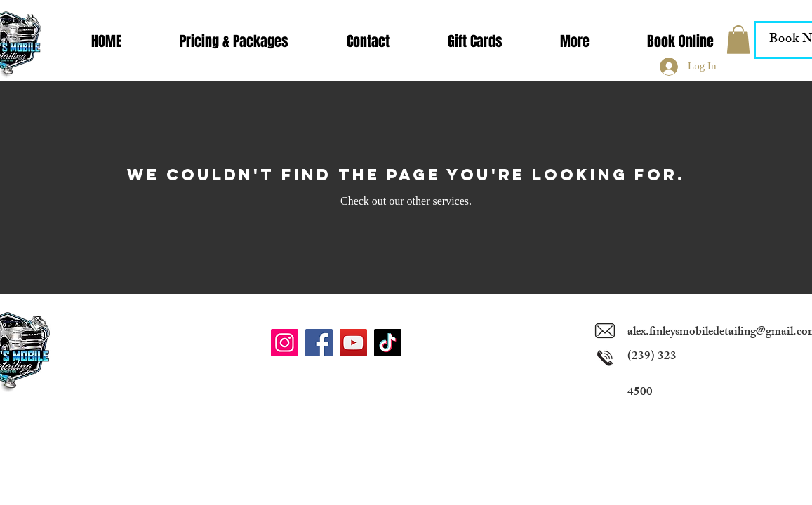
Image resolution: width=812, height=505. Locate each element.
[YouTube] (353, 343)
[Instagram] (285, 343)
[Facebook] (319, 343)
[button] (575, 42)
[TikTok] (388, 343)
